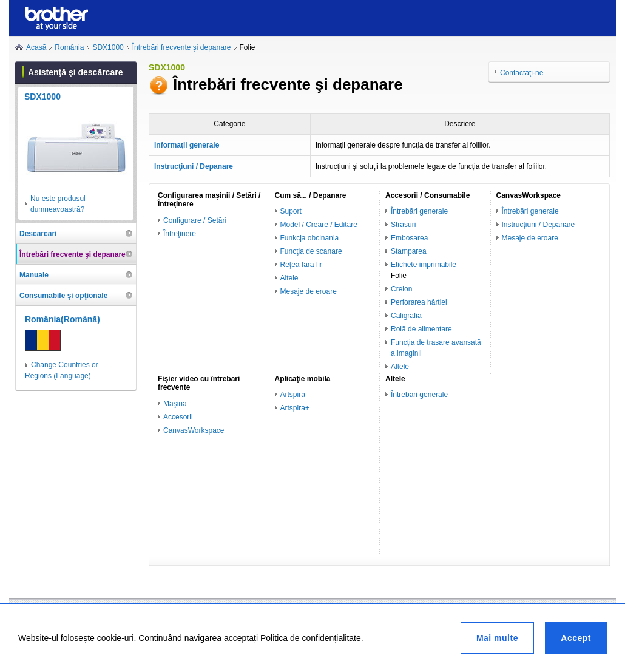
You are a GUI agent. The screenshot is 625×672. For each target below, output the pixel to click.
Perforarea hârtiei (419, 302)
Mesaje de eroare (309, 291)
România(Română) (62, 319)
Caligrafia (406, 316)
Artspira (293, 395)
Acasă (36, 47)
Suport (291, 211)
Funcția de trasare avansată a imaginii (436, 348)
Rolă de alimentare (421, 329)
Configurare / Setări (195, 220)
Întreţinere (180, 234)
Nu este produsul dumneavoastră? (58, 204)
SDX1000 (108, 47)
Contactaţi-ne (522, 73)
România (69, 47)
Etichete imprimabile (424, 265)
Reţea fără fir (301, 265)
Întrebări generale (419, 211)
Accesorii (178, 417)
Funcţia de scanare (311, 251)
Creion (401, 289)
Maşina (175, 404)
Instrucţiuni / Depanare (539, 225)
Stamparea (409, 251)
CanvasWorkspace (194, 430)
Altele (289, 278)
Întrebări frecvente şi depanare (182, 47)
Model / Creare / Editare (319, 225)
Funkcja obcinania (310, 238)
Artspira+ (295, 408)
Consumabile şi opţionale (63, 296)
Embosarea (409, 238)
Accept (576, 638)
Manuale (34, 275)
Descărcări (38, 234)
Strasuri (403, 225)
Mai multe (497, 638)
